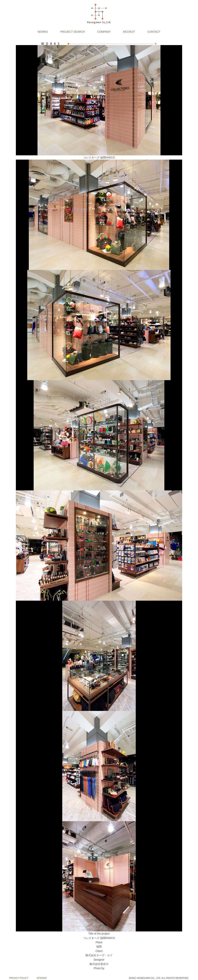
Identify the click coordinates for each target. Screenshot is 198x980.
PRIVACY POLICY (19, 978)
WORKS (43, 32)
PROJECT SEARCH (73, 32)
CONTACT (154, 32)
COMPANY (104, 32)
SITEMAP (42, 978)
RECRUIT (129, 32)
